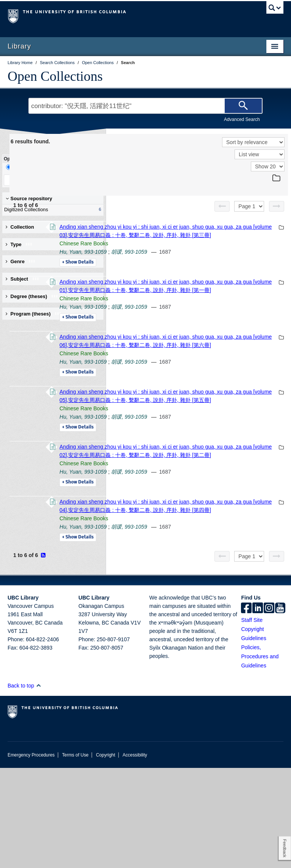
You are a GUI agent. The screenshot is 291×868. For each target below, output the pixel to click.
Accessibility (135, 855)
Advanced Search (242, 119)
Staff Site (252, 720)
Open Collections (55, 76)
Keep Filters (28, 180)
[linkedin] (258, 709)
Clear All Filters (78, 180)
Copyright (106, 855)
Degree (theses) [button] (32, 296)
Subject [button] (23, 279)
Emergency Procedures (31, 855)
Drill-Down (21, 167)
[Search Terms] (145, 106)
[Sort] (253, 142)
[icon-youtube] (280, 709)
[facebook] (246, 709)
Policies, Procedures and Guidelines (260, 757)
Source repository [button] (29, 199)
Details (182, 279)
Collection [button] (20, 227)
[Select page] (249, 206)
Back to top (24, 786)
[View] (260, 154)
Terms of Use (75, 855)
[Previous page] (222, 206)
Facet (51, 167)
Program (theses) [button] (34, 314)
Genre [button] (21, 261)
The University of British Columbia (125, 16)
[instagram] (269, 709)
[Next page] (277, 206)
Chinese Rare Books (188, 260)
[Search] (243, 106)
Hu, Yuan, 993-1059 (187, 268)
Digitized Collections (51, 210)
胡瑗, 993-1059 (233, 268)
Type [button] (19, 244)
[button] (38, 786)
